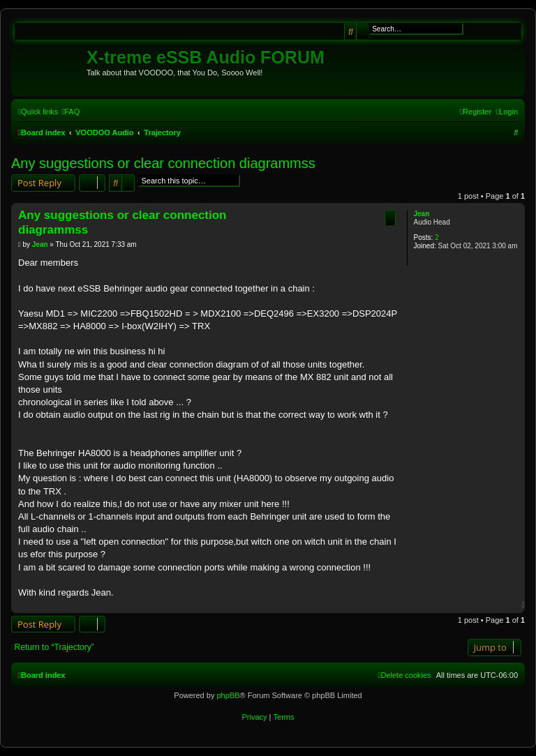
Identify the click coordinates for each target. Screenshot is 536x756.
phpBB (228, 695)
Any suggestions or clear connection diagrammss (163, 163)
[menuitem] (70, 112)
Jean (421, 214)
